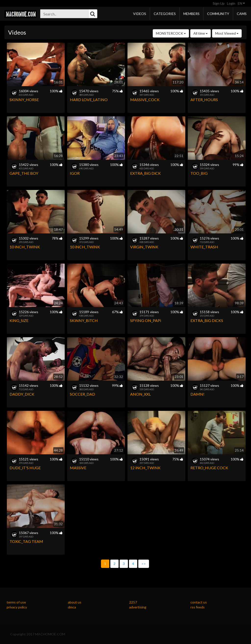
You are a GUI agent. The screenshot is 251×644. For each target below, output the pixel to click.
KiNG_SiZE (19, 320)
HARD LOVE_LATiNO (89, 100)
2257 (133, 602)
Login (231, 3)
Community (218, 14)
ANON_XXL (140, 394)
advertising (138, 607)
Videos (140, 14)
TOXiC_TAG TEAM (26, 541)
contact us (199, 602)
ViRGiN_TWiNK (144, 247)
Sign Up (219, 3)
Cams (242, 14)
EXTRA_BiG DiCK (145, 173)
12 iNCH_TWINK (145, 468)
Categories (165, 14)
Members (191, 14)
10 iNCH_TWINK (25, 247)
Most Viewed (227, 33)
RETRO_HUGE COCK (209, 468)
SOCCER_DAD (82, 394)
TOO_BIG (199, 173)
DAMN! (197, 394)
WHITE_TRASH (204, 247)
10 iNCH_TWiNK (85, 247)
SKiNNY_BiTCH (84, 320)
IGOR (75, 173)
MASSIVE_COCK (145, 100)
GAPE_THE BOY (24, 173)
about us (75, 602)
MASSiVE (78, 468)
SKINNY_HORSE (24, 100)
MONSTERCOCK (171, 33)
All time (201, 33)
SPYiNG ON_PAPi (146, 320)
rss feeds (198, 607)
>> (144, 564)
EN (241, 3)
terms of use (16, 602)
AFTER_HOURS (204, 100)
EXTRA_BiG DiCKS (207, 320)
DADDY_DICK (22, 394)
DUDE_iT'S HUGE (25, 468)
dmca (72, 607)
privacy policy (17, 607)
